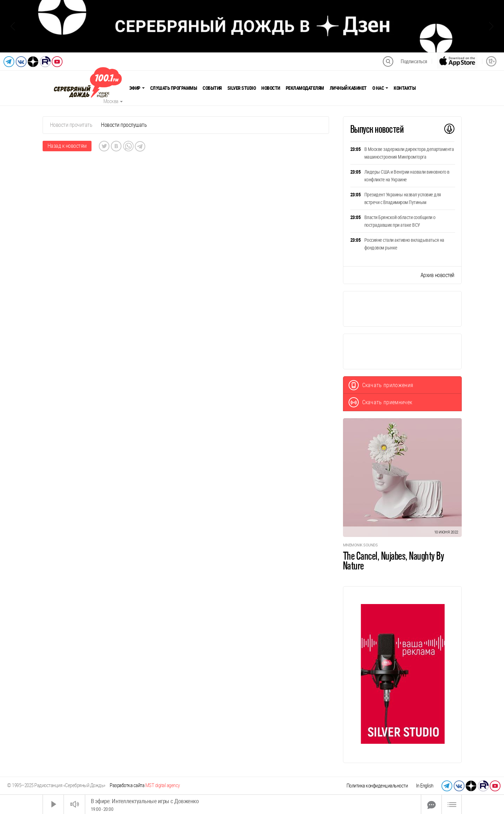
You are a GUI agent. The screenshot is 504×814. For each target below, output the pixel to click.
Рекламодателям (305, 88)
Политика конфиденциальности (377, 786)
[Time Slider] (253, 804)
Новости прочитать (71, 125)
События (212, 88)
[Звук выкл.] (74, 804)
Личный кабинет (348, 88)
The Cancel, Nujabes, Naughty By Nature (394, 561)
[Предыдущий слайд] (13, 26)
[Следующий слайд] (491, 26)
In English (425, 786)
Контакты (405, 88)
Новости (271, 88)
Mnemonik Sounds (360, 545)
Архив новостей (437, 275)
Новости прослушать (124, 125)
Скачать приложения (381, 385)
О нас (380, 88)
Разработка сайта (145, 785)
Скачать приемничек (381, 402)
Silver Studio (242, 88)
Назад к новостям (67, 146)
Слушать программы (174, 88)
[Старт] (53, 804)
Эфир (137, 88)
